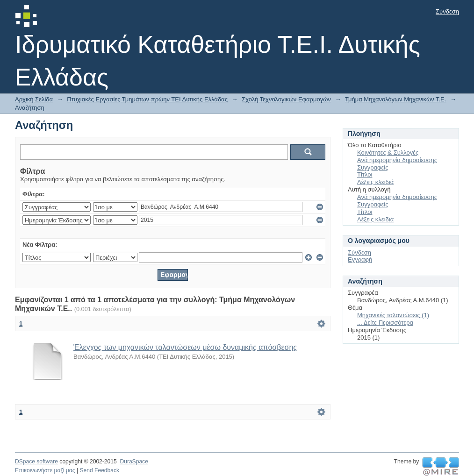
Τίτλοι (365, 174)
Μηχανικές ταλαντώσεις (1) (393, 315)
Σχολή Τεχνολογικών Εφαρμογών (286, 99)
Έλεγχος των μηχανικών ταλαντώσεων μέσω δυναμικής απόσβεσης (185, 347)
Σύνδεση (447, 11)
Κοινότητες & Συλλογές (388, 153)
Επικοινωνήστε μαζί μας (45, 470)
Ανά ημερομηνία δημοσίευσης (397, 160)
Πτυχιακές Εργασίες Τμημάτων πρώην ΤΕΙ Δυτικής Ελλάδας (147, 99)
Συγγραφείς (373, 167)
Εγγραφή (360, 259)
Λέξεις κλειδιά (375, 182)
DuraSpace (134, 462)
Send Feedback (99, 470)
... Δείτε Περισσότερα (385, 323)
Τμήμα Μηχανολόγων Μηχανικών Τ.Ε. (395, 99)
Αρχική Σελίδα (34, 99)
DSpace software (36, 462)
